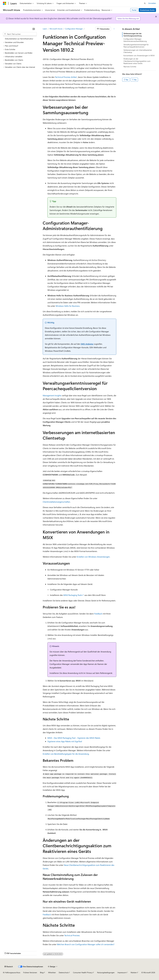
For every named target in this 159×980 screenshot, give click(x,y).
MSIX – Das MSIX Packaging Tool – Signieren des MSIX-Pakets (74, 738)
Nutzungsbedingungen (106, 972)
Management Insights (52, 395)
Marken (134, 972)
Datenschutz (64, 972)
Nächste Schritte (130, 67)
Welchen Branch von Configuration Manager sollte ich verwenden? (86, 944)
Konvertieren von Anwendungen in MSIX (139, 55)
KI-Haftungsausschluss (12, 972)
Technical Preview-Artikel (66, 77)
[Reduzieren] (34, 29)
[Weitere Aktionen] (114, 29)
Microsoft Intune (56, 29)
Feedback (98, 614)
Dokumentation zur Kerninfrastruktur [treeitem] (19, 39)
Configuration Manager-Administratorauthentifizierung (135, 40)
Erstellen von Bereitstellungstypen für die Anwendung (66, 754)
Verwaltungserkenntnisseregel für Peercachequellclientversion (136, 46)
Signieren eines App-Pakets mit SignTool (65, 741)
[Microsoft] (5, 3)
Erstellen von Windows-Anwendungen (93, 557)
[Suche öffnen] (145, 3)
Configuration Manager (74, 29)
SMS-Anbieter (87, 344)
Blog (42, 972)
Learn (45, 29)
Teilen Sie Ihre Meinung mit (128, 18)
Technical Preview (72, 935)
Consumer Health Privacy (83, 972)
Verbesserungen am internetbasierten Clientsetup (138, 51)
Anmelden (152, 3)
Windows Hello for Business (68, 306)
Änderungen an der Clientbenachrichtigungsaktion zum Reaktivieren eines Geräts (137, 61)
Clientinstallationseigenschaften (56, 502)
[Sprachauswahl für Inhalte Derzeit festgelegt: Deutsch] (9, 967)
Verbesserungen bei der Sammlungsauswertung (133, 35)
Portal (134, 10)
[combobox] (20, 34)
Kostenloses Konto (147, 10)
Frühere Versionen (30, 972)
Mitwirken (52, 972)
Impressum (122, 972)
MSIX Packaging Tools (73, 595)
